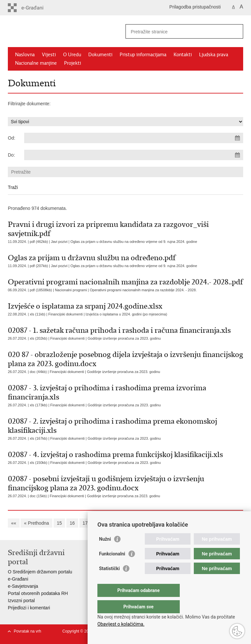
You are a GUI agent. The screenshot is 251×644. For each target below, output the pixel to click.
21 (137, 523)
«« (14, 523)
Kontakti (183, 55)
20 (124, 523)
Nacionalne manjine (36, 63)
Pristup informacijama (143, 55)
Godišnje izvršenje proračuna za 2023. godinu (124, 338)
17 (85, 523)
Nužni (105, 552)
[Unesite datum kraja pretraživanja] (134, 155)
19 (111, 523)
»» (218, 523)
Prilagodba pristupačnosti (195, 7)
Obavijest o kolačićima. (121, 624)
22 (150, 523)
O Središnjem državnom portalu (40, 572)
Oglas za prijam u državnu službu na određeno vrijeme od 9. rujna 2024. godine (134, 242)
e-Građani (18, 579)
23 (162, 523)
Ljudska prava (214, 55)
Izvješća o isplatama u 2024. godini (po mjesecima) (126, 314)
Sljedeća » (196, 523)
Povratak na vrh (27, 631)
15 (59, 523)
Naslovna (25, 55)
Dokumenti (100, 55)
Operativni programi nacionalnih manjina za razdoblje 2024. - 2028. (143, 290)
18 (98, 523)
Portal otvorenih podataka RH (38, 593)
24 (176, 523)
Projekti (73, 63)
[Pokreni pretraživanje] (236, 31)
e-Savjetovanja (23, 586)
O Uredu (72, 55)
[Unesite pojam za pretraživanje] (177, 32)
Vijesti (49, 55)
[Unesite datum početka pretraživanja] (134, 138)
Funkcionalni (112, 567)
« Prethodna (36, 523)
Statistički (109, 582)
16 (72, 523)
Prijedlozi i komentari (29, 608)
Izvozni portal (21, 601)
